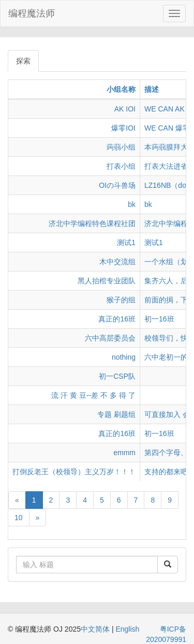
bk (132, 204)
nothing (124, 357)
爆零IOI (123, 128)
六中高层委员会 (110, 338)
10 (19, 518)
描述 (152, 89)
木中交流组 (117, 262)
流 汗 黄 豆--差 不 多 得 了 (93, 395)
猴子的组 (121, 300)
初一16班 (159, 319)
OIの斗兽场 (117, 185)
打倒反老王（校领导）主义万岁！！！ (74, 472)
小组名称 (121, 89)
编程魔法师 (32, 13)
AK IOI (125, 109)
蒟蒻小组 (121, 147)
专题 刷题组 (116, 414)
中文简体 (96, 629)
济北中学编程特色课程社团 (92, 223)
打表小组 (121, 166)
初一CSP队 (117, 376)
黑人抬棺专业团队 (107, 281)
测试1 (126, 243)
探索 (23, 61)
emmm (124, 453)
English (127, 629)
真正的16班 (117, 319)
